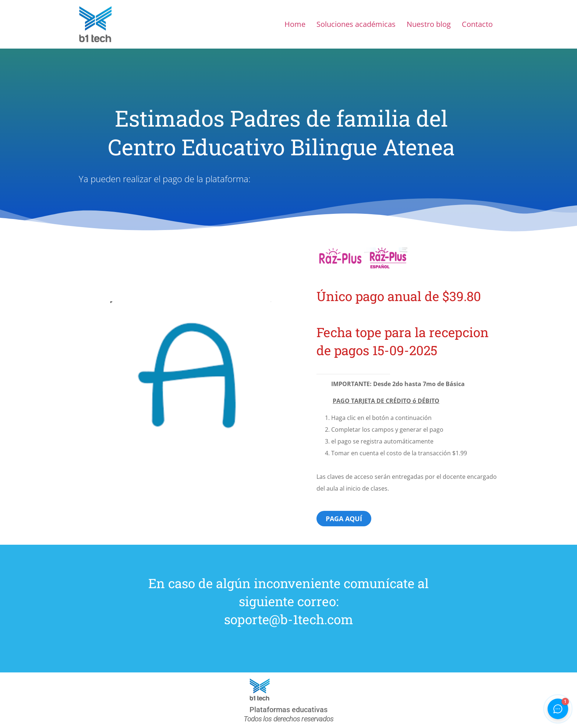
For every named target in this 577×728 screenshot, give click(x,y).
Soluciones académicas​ (356, 24)
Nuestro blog (429, 24)
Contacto (477, 24)
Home (295, 24)
